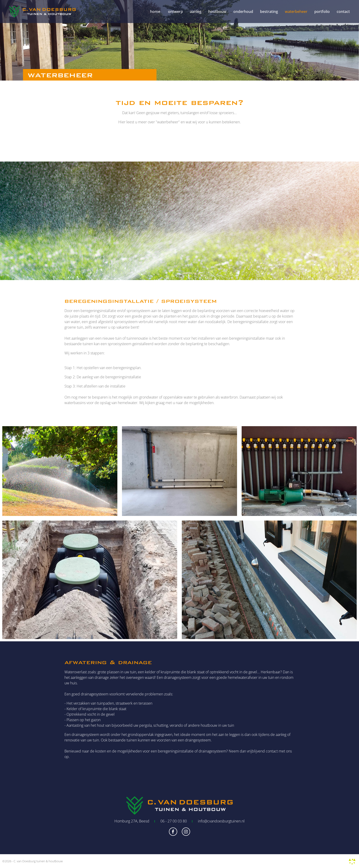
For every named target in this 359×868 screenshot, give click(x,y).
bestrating (269, 12)
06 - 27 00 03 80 (174, 821)
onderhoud (243, 12)
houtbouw (217, 12)
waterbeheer (296, 12)
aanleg (196, 12)
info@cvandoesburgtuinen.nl (221, 821)
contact (343, 12)
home (155, 12)
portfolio (322, 12)
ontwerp (175, 12)
